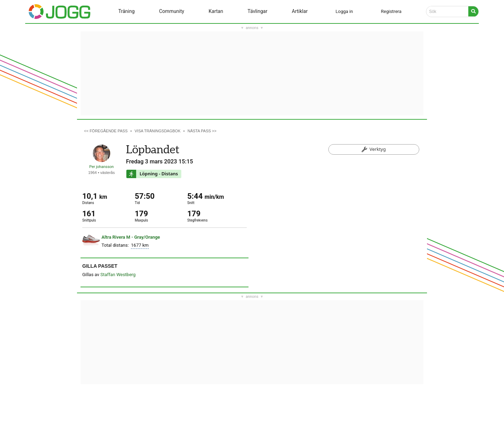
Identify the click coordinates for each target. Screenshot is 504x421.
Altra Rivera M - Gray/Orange (131, 237)
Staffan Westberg (118, 275)
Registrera (391, 11)
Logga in (344, 11)
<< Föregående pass (106, 131)
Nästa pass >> (202, 131)
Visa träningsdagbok (158, 131)
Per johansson (101, 167)
